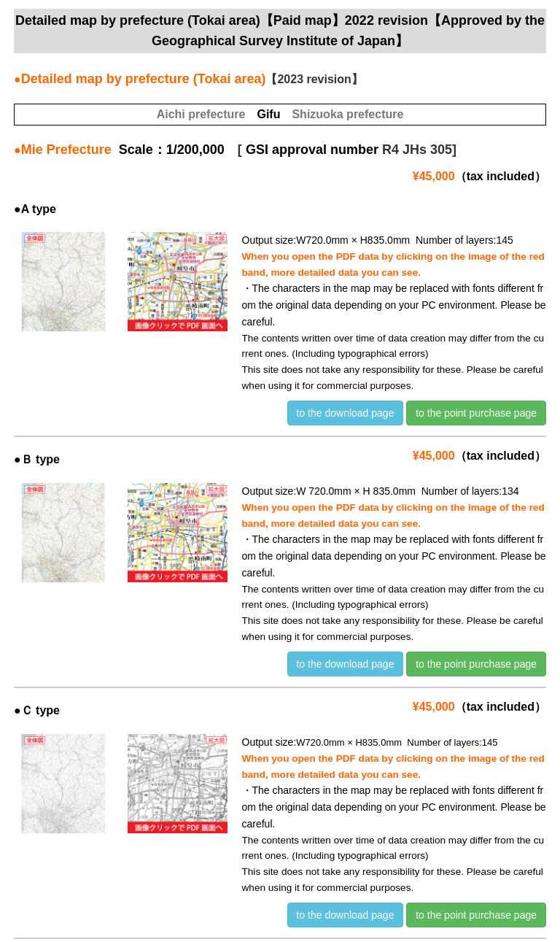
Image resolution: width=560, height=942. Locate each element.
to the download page (346, 413)
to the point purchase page (476, 413)
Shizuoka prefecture (347, 114)
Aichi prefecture (201, 114)
